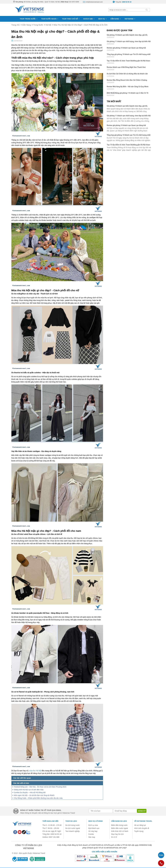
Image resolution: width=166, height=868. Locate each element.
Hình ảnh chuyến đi (142, 828)
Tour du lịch (71, 821)
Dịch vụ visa (93, 825)
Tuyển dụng (139, 831)
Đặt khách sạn (94, 828)
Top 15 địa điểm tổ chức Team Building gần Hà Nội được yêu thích (128, 61)
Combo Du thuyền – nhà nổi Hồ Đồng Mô (30, 792)
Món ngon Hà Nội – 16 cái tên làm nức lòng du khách (34, 795)
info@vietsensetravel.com (94, 2)
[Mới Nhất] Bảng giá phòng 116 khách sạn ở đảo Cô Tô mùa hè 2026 (127, 93)
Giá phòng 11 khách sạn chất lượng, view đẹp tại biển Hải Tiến (129, 42)
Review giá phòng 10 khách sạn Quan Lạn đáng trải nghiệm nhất (126, 48)
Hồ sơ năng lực (140, 825)
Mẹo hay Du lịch (117, 834)
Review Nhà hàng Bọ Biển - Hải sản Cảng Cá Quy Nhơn (128, 87)
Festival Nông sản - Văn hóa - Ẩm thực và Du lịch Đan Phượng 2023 (40, 787)
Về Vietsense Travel (143, 821)
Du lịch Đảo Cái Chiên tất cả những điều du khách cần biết (127, 74)
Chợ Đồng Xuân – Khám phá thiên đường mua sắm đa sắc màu (38, 798)
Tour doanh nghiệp (73, 831)
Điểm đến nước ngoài (120, 828)
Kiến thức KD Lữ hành (120, 831)
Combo (91, 834)
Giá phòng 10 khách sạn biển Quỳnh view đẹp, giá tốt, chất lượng (127, 35)
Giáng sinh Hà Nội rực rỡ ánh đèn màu (29, 790)
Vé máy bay (93, 831)
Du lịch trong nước (73, 825)
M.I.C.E (114, 837)
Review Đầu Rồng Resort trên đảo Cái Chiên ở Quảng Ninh (127, 80)
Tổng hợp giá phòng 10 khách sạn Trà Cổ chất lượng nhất (129, 54)
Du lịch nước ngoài (73, 828)
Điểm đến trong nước (119, 825)
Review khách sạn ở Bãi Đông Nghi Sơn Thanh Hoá (126, 67)
